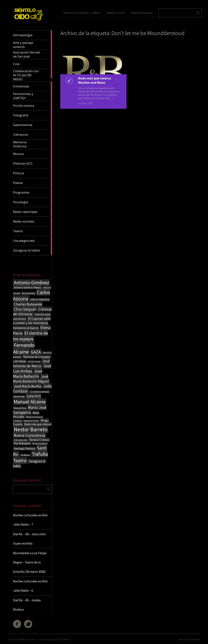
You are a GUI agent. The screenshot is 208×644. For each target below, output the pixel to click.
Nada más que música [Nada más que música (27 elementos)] (38, 424)
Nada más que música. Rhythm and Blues (94, 80)
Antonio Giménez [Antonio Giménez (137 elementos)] (31, 283)
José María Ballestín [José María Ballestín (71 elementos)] (28, 374)
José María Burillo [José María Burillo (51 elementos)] (28, 386)
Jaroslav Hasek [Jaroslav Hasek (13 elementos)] (34, 362)
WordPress (65, 639)
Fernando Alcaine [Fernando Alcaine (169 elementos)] (24, 348)
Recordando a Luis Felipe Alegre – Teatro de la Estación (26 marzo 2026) (30, 562)
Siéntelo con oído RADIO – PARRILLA (82, 13)
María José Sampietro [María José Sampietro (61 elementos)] (30, 410)
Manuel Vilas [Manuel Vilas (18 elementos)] (20, 408)
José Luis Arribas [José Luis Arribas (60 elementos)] (32, 368)
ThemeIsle (194, 639)
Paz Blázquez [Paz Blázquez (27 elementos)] (22, 443)
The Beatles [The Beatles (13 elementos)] (25, 455)
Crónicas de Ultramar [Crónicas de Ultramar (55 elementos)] (32, 312)
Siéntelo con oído (116, 13)
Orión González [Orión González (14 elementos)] (21, 440)
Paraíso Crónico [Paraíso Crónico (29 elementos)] (39, 440)
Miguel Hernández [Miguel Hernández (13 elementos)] (31, 421)
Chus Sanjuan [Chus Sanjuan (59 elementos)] (25, 309)
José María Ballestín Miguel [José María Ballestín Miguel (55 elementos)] (31, 379)
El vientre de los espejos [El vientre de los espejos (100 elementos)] (31, 336)
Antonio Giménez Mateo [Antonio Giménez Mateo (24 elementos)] (27, 287)
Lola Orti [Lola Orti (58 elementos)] (34, 396)
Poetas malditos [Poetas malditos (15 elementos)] (40, 444)
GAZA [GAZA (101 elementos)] (36, 352)
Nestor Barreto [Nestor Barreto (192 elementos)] (31, 429)
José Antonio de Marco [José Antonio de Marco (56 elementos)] (31, 363)
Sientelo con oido (26, 639)
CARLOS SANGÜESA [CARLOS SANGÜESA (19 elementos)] (40, 300)
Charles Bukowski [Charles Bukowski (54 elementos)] (28, 304)
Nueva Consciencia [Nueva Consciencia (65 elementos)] (29, 435)
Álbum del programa (142, 13)
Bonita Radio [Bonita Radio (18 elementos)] (29, 293)
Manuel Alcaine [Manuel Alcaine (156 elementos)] (30, 402)
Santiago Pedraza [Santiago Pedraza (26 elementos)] (24, 448)
